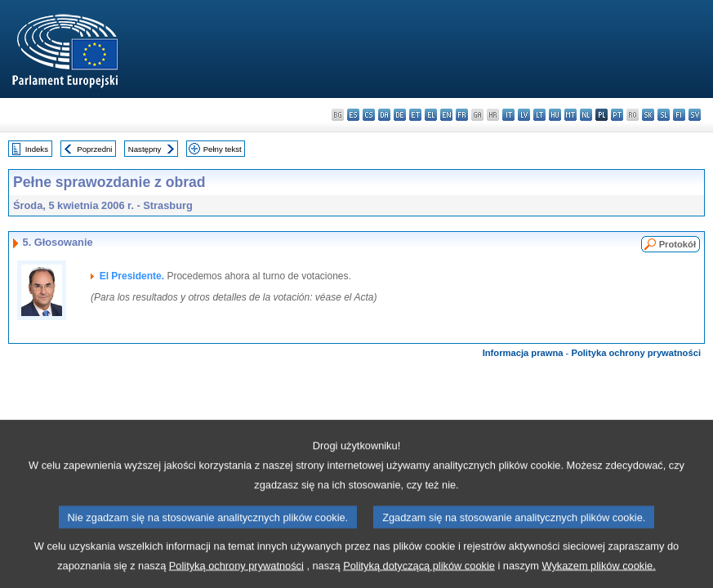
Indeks (37, 149)
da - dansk (384, 115)
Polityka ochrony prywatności (636, 353)
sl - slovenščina (664, 115)
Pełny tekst (223, 149)
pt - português (617, 115)
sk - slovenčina (648, 115)
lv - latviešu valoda (524, 115)
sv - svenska (695, 115)
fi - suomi (679, 115)
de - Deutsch (400, 115)
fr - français (462, 115)
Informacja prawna (523, 353)
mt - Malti (570, 115)
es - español (353, 115)
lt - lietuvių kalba (539, 115)
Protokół (677, 244)
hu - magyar (555, 115)
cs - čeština (369, 115)
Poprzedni (94, 149)
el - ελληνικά (431, 115)
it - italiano (508, 115)
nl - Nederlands (586, 115)
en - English (446, 115)
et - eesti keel (415, 115)
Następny (145, 149)
